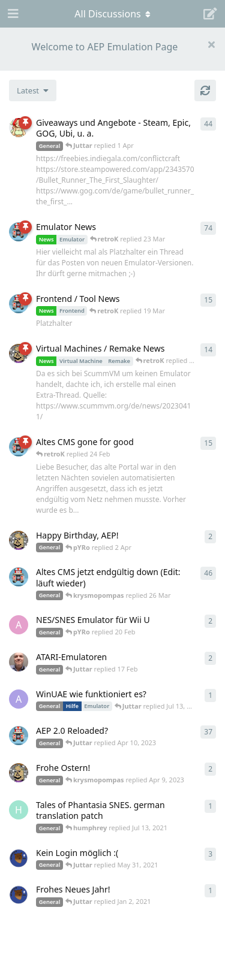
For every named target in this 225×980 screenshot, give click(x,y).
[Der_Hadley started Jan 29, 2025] (19, 662)
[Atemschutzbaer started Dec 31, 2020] (19, 894)
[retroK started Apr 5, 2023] (19, 577)
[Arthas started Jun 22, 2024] (19, 699)
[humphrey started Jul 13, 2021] (19, 810)
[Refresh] (205, 90)
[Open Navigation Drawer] (12, 14)
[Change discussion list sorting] (33, 90)
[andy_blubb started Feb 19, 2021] (19, 625)
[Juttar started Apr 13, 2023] (19, 353)
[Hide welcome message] (211, 44)
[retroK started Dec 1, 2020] (19, 736)
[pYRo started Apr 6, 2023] (19, 128)
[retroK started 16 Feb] (19, 447)
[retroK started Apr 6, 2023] (19, 232)
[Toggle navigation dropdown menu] (113, 14)
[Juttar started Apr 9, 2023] (19, 773)
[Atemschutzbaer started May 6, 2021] (19, 858)
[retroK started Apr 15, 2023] (19, 304)
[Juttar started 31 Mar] (19, 540)
